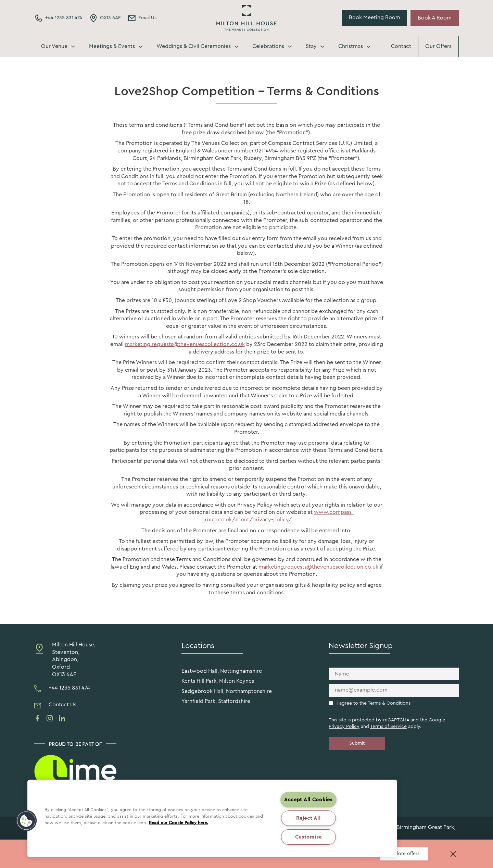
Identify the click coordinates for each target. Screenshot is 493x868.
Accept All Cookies (308, 800)
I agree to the (375, 703)
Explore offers (404, 854)
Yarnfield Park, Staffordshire (216, 701)
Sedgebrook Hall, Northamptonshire (227, 691)
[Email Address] (142, 18)
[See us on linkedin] (62, 718)
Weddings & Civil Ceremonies (194, 46)
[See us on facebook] (37, 718)
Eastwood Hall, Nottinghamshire (222, 671)
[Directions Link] (105, 18)
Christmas (351, 46)
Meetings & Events (112, 46)
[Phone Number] (58, 18)
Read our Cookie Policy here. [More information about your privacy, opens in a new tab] (179, 823)
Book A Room (435, 18)
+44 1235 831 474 (69, 688)
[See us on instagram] (50, 718)
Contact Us (62, 705)
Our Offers (438, 46)
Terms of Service (388, 727)
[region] (212, 818)
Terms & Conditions (389, 703)
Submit (357, 743)
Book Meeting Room (375, 17)
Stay (311, 46)
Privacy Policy (344, 727)
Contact (401, 46)
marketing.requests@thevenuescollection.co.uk (185, 344)
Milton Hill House (246, 18)
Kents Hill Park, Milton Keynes (218, 681)
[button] (26, 821)
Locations (198, 646)
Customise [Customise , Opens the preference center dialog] (308, 837)
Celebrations (268, 46)
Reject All (308, 818)
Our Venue (54, 46)
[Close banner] (453, 854)
